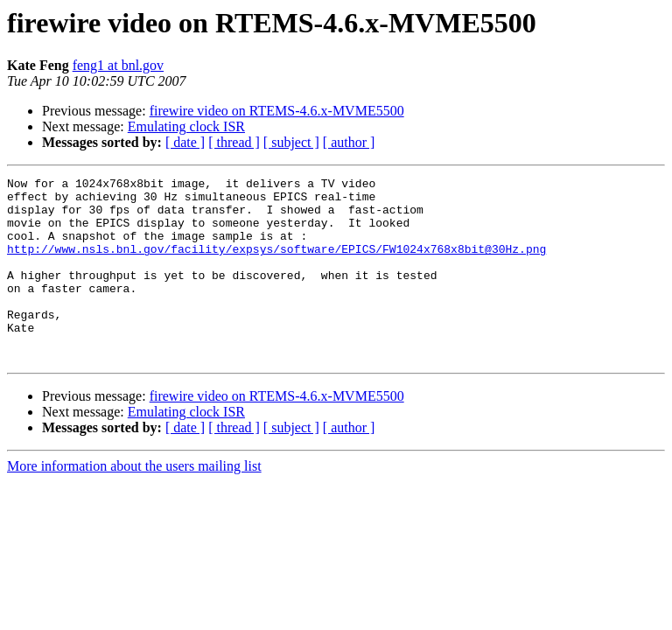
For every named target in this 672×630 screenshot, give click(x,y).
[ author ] (349, 142)
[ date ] (185, 142)
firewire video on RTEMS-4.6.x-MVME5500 (277, 111)
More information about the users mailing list (134, 503)
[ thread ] (234, 142)
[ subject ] (291, 142)
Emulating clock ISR (186, 126)
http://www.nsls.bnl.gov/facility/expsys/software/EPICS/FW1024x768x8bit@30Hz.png (276, 264)
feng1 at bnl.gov (118, 65)
